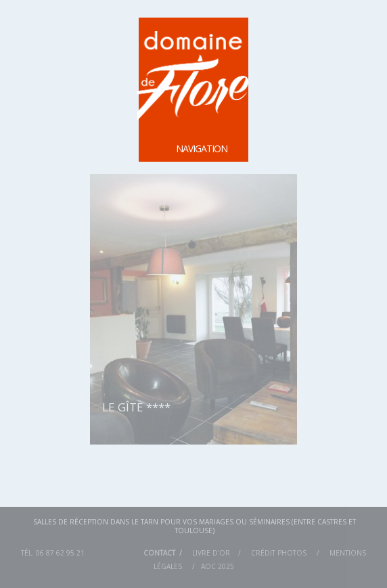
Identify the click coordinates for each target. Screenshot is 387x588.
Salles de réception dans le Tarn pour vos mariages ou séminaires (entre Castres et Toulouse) (195, 526)
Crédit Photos (279, 553)
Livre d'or (211, 553)
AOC (208, 566)
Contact (159, 553)
